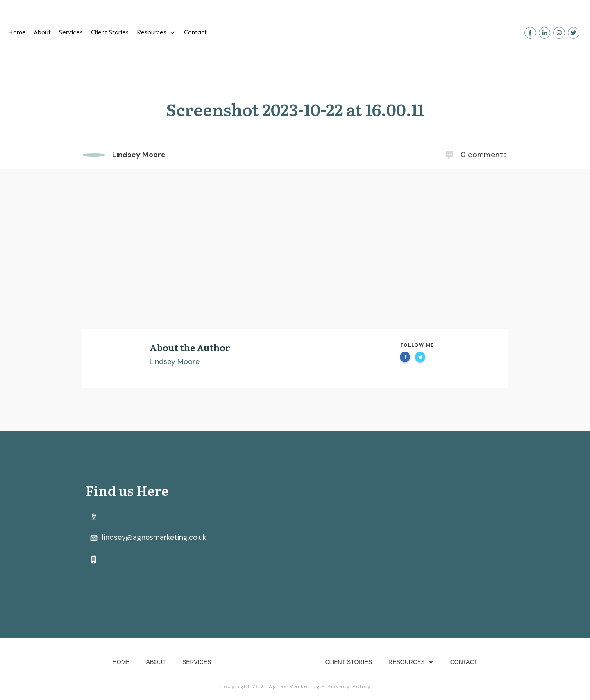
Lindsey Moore (175, 361)
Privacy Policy (349, 686)
